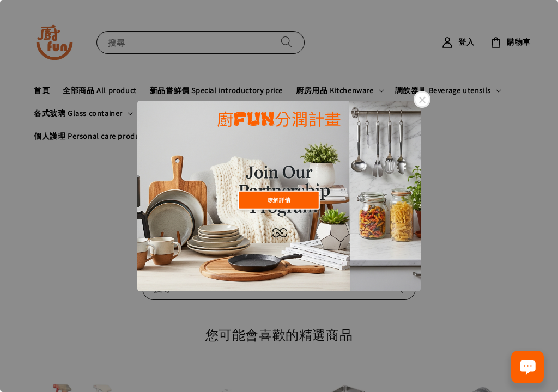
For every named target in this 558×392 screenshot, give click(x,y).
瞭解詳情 (279, 200)
